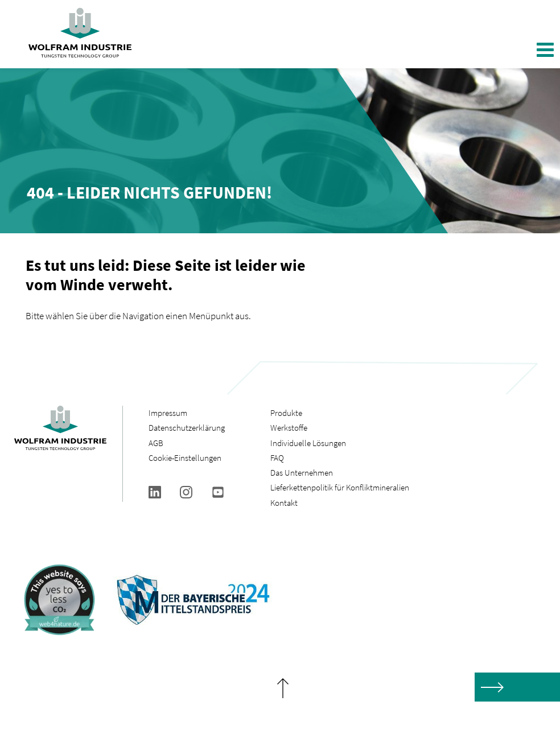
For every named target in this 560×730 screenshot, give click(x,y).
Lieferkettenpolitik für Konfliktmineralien (341, 487)
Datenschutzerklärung (187, 428)
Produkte (286, 413)
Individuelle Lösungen (308, 443)
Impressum (168, 413)
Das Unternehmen (302, 473)
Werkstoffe (289, 428)
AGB (156, 443)
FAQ (277, 458)
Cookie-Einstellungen (185, 458)
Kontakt (284, 503)
